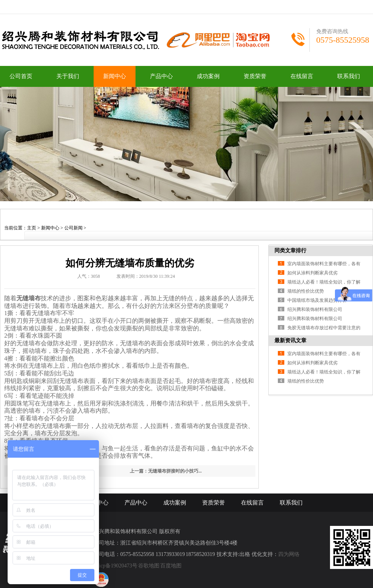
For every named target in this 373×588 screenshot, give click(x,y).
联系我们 (349, 76)
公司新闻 (73, 228)
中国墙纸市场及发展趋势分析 (317, 300)
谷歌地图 (149, 566)
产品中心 (161, 76)
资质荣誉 (255, 76)
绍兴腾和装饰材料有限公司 (315, 309)
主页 (32, 228)
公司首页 (21, 76)
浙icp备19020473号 (116, 566)
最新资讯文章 (290, 340)
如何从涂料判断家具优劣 (312, 273)
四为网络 (289, 554)
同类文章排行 (290, 251)
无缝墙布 (29, 298)
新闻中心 (115, 76)
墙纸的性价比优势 (306, 291)
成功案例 (208, 76)
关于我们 (68, 76)
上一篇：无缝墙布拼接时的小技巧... (166, 471)
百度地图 (171, 566)
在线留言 (302, 76)
